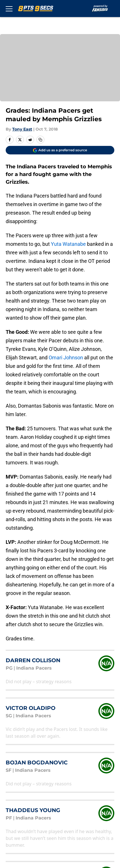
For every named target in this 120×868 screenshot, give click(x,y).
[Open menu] (9, 9)
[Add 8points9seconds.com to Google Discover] (60, 150)
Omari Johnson (66, 358)
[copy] (40, 140)
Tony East (22, 129)
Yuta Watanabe (68, 244)
